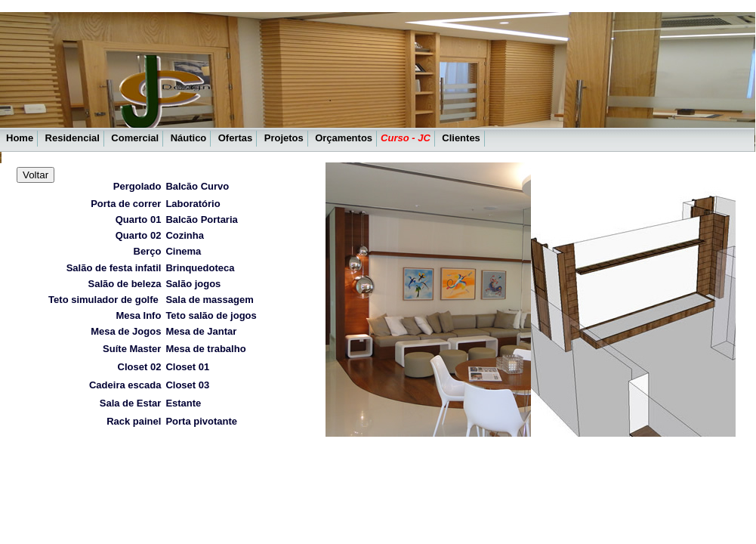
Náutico (189, 138)
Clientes (461, 138)
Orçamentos (344, 138)
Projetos (284, 138)
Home (20, 138)
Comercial (135, 138)
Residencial (73, 138)
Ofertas (236, 138)
